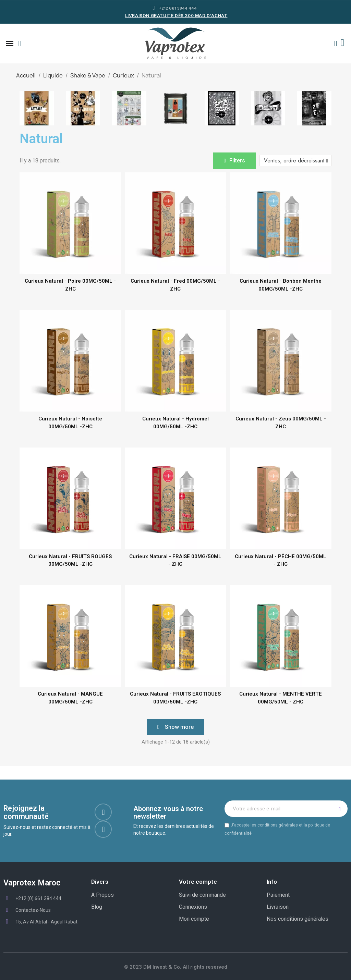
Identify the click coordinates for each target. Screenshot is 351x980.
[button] (20, 44)
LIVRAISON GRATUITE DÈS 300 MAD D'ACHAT (176, 16)
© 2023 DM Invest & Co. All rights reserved (176, 967)
